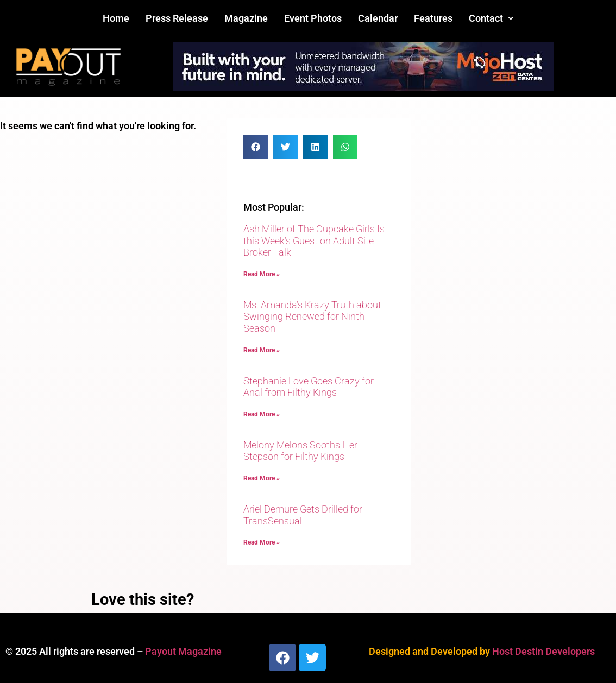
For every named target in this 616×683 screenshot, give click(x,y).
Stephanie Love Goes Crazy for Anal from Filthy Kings (309, 387)
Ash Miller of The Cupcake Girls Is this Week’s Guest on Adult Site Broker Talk (314, 241)
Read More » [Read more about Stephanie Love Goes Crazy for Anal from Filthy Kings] (262, 414)
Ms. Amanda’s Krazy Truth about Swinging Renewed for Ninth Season (312, 317)
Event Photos (313, 18)
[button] (491, 18)
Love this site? (143, 599)
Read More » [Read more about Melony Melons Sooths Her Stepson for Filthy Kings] (262, 478)
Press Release (177, 18)
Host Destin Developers (543, 651)
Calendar (378, 18)
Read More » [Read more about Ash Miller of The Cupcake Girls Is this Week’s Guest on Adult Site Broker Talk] (262, 274)
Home (116, 18)
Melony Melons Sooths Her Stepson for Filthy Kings (300, 451)
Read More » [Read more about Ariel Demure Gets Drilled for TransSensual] (262, 542)
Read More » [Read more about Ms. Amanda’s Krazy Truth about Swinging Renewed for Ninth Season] (262, 350)
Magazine (246, 18)
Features (433, 18)
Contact (491, 18)
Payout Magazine (183, 651)
